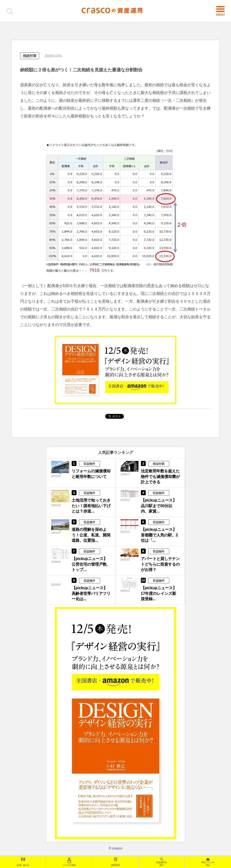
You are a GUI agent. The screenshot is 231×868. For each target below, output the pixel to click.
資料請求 (115, 862)
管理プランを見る (208, 862)
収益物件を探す (162, 862)
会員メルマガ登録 (69, 862)
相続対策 (30, 56)
